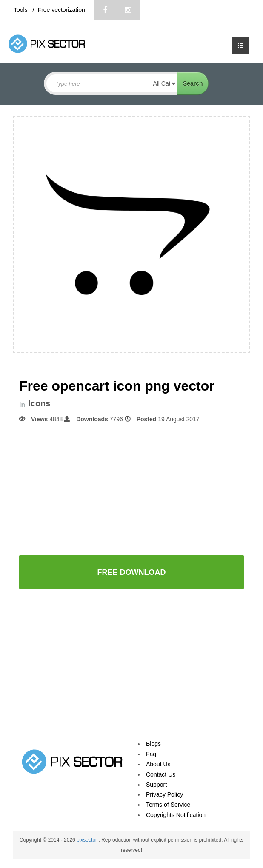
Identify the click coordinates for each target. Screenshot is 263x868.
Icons (39, 404)
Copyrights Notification (176, 815)
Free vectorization (61, 10)
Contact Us (161, 774)
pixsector (87, 840)
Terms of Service (168, 805)
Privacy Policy (164, 794)
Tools (21, 10)
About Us (158, 764)
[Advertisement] (131, 488)
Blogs (153, 744)
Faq (151, 754)
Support (156, 785)
